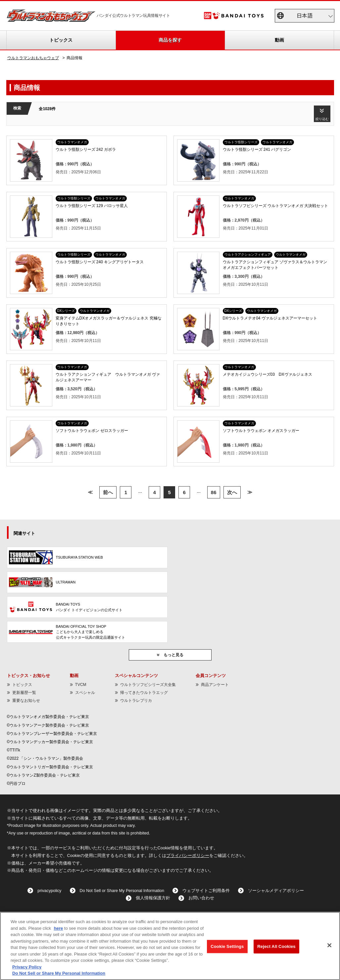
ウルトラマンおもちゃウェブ (33, 58)
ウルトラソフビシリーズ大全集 (148, 685)
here (58, 928)
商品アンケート (215, 685)
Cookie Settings (227, 946)
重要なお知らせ (26, 701)
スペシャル (85, 693)
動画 (279, 40)
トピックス (61, 40)
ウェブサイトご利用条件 (206, 891)
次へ (232, 492)
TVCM (81, 685)
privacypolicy (49, 891)
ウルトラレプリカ (136, 701)
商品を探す (170, 40)
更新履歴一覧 (24, 693)
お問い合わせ (201, 898)
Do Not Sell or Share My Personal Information (122, 891)
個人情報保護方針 (153, 898)
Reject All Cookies (276, 946)
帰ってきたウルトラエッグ (144, 693)
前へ (108, 492)
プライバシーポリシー (188, 856)
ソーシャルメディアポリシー (276, 891)
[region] (170, 946)
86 (214, 492)
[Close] (329, 945)
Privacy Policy (27, 967)
